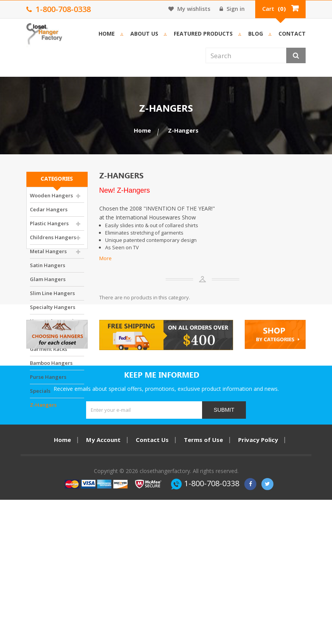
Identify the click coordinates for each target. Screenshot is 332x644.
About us (144, 34)
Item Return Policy (166, 582)
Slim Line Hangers (52, 297)
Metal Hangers (48, 256)
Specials (40, 395)
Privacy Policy (258, 571)
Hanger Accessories (54, 325)
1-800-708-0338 (212, 628)
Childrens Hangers (53, 242)
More (105, 258)
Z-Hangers (43, 409)
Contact (292, 34)
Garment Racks (48, 353)
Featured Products (203, 34)
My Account (103, 571)
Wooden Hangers (51, 200)
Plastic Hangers (49, 228)
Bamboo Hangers (51, 367)
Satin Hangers (48, 269)
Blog (256, 34)
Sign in (232, 9)
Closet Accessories (53, 339)
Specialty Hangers (53, 311)
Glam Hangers (48, 283)
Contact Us (152, 571)
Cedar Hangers (49, 214)
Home (107, 34)
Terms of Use (203, 571)
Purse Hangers (48, 381)
